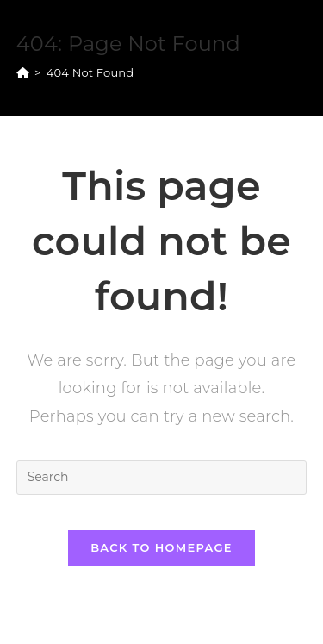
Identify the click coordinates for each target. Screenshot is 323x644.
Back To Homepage (161, 547)
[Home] (23, 72)
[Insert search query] (162, 478)
